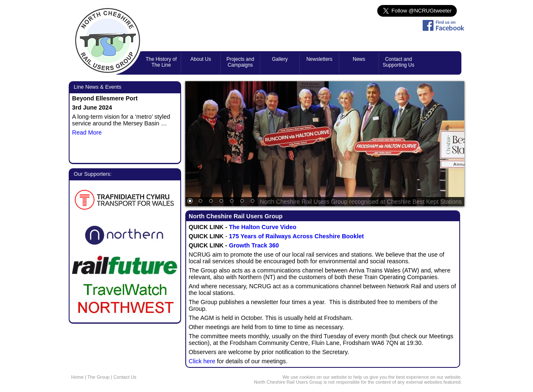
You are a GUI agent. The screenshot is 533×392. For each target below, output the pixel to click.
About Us (200, 59)
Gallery (280, 59)
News (359, 59)
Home (77, 377)
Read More (87, 132)
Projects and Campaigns (240, 62)
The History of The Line (161, 62)
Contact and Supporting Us (399, 62)
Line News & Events (98, 87)
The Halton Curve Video (263, 227)
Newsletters (320, 59)
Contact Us (125, 377)
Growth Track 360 (254, 245)
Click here (203, 361)
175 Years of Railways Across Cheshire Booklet (296, 236)
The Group (98, 377)
